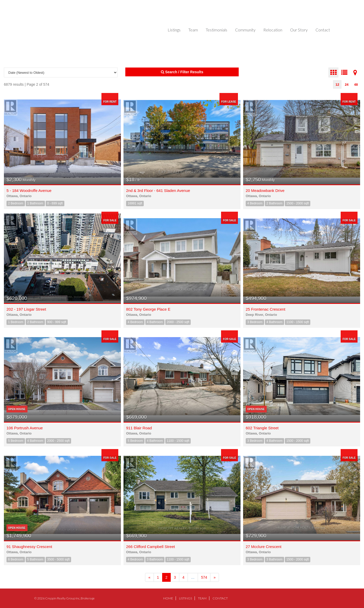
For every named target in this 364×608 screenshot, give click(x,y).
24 (347, 85)
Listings (174, 30)
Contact (323, 30)
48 (356, 85)
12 (337, 85)
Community (245, 30)
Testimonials (217, 30)
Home (168, 598)
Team (193, 30)
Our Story (299, 30)
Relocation (273, 30)
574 (204, 577)
